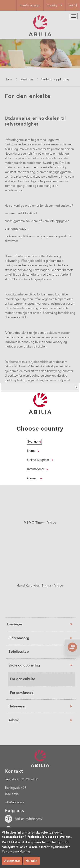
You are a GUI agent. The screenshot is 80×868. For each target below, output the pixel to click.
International (36, 469)
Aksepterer (12, 861)
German (33, 478)
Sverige (32, 442)
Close (76, 388)
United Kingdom (38, 460)
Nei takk (31, 861)
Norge (31, 451)
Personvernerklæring (16, 852)
